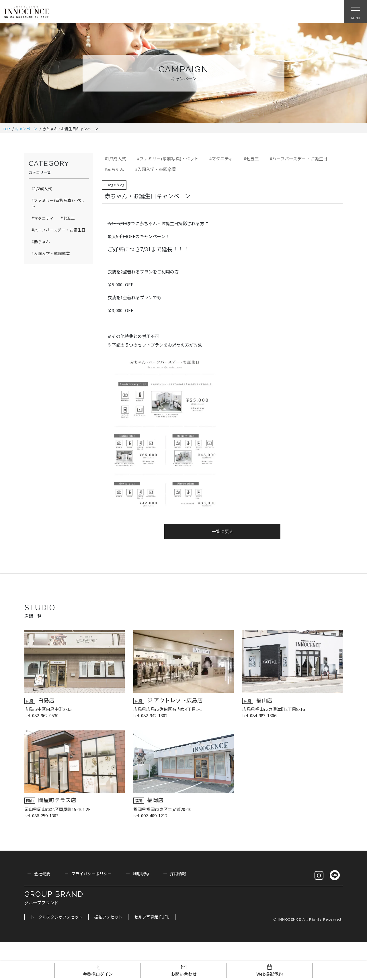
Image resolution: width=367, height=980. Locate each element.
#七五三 (251, 159)
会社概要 (42, 874)
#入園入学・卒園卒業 (156, 169)
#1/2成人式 (115, 159)
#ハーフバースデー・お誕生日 (299, 159)
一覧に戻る (222, 531)
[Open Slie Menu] (356, 11)
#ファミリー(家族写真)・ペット (168, 159)
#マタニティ (221, 159)
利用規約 (141, 874)
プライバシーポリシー (91, 874)
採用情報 (178, 874)
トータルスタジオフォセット (56, 917)
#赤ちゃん (114, 169)
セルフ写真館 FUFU (152, 917)
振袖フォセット (108, 917)
